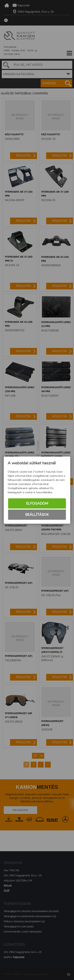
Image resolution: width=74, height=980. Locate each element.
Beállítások (37, 515)
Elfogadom (37, 503)
